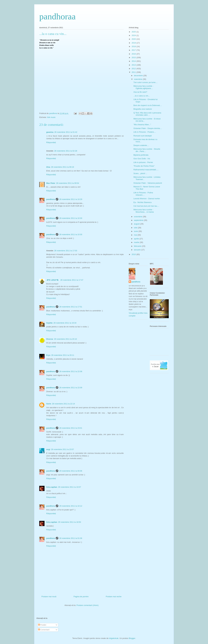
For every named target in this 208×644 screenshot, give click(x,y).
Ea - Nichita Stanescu (142, 202)
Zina (48, 167)
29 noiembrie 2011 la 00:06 (71, 471)
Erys (48, 355)
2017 (134, 50)
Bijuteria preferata (141, 155)
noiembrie (138, 79)
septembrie (139, 220)
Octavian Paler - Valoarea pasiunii (148, 183)
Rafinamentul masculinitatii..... (146, 170)
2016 (134, 54)
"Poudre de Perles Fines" (144, 166)
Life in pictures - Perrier (143, 162)
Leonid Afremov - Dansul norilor (147, 199)
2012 (134, 69)
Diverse (50, 339)
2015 (134, 58)
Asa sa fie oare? (140, 92)
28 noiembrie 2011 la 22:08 (71, 371)
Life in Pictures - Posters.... (145, 132)
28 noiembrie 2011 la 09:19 (63, 167)
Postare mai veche (114, 597)
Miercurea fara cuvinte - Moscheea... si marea (143, 211)
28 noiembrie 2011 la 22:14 (63, 404)
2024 (134, 35)
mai (136, 235)
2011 (134, 72)
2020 (134, 39)
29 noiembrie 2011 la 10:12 (71, 506)
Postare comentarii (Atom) (87, 605)
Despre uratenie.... (141, 145)
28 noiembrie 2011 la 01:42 (66, 132)
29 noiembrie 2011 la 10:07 (70, 487)
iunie (136, 231)
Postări (42, 625)
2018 (134, 46)
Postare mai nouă (49, 597)
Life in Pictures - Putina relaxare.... (143, 194)
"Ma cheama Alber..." (142, 125)
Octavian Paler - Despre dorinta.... (148, 128)
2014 (134, 61)
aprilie (137, 239)
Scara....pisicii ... (140, 173)
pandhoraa (57, 16)
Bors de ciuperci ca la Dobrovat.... (148, 105)
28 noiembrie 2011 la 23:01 (71, 428)
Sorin (49, 404)
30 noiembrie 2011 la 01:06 (71, 538)
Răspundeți (51, 142)
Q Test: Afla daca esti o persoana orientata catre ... (147, 114)
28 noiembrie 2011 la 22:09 (71, 388)
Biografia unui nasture (143, 109)
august (137, 224)
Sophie (49, 323)
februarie (138, 246)
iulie (136, 228)
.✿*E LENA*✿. (53, 280)
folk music (51, 117)
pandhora (51, 199)
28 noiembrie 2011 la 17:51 (71, 307)
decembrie (139, 76)
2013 (134, 65)
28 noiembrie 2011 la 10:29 (71, 199)
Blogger (132, 638)
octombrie (138, 217)
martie (137, 242)
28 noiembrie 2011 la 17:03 (66, 251)
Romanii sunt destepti (142, 136)
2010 (134, 254)
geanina (50, 132)
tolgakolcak (114, 638)
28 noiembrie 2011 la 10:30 (71, 218)
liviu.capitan (52, 487)
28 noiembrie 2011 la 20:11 (63, 355)
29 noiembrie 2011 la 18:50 (70, 522)
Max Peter (51, 183)
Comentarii (44, 630)
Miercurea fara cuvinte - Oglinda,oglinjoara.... (143, 87)
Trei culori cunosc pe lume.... (145, 82)
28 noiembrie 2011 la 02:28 (66, 151)
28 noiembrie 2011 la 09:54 (67, 183)
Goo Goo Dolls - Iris (142, 159)
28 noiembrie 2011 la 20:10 (65, 339)
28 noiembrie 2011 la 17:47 (72, 280)
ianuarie (138, 250)
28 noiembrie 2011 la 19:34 (65, 323)
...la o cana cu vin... (142, 96)
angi (48, 449)
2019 (134, 43)
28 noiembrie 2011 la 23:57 (63, 449)
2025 (134, 32)
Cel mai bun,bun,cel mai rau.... (146, 206)
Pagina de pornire (81, 597)
